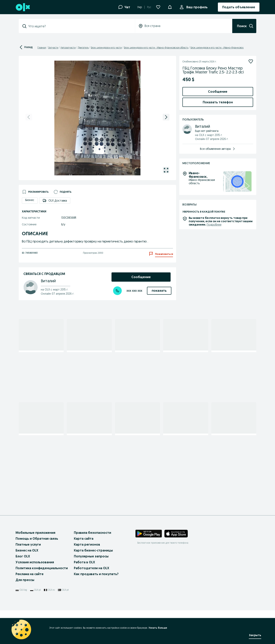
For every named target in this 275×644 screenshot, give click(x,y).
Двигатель (83, 48)
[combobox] (79, 26)
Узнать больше (156, 628)
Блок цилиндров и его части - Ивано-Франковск (217, 48)
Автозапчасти (68, 48)
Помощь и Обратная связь (37, 572)
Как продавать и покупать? (96, 607)
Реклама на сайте (30, 607)
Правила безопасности (92, 566)
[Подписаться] (251, 61)
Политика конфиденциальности (42, 601)
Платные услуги (28, 578)
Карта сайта (84, 572)
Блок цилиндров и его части (106, 48)
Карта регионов (87, 578)
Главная (42, 48)
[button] (170, 7)
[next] (166, 117)
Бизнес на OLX (27, 584)
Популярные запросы (91, 590)
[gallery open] (166, 170)
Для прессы (25, 613)
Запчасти (53, 48)
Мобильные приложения (35, 566)
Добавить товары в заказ (218, 136)
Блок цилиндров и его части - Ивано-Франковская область (156, 48)
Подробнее (214, 353)
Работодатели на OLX (92, 601)
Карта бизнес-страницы (93, 584)
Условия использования (35, 596)
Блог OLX (23, 590)
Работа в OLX (84, 596)
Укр (140, 7)
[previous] (29, 117)
